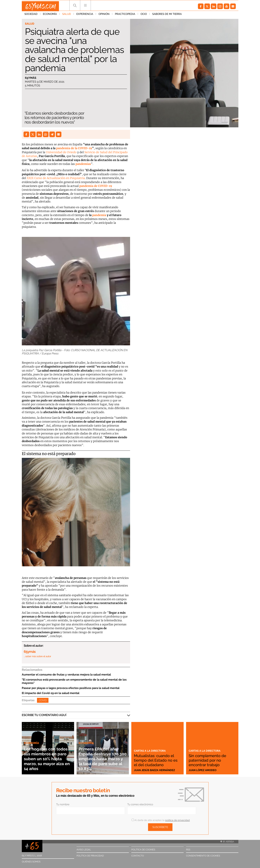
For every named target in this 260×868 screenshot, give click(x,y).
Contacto (138, 856)
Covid (43, 700)
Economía (50, 16)
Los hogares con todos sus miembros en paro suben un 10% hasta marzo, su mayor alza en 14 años (48, 756)
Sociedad (31, 16)
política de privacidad (177, 820)
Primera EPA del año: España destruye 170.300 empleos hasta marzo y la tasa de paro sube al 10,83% (102, 756)
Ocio (144, 16)
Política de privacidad (90, 856)
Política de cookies (143, 850)
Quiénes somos (31, 862)
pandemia (99, 215)
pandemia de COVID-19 (96, 186)
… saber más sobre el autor (37, 656)
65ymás (31, 78)
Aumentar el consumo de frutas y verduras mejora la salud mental (66, 675)
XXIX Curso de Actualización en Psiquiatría (56, 178)
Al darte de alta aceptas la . (161, 820)
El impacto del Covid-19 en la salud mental (51, 693)
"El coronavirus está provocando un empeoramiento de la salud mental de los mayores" (74, 681)
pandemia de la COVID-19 (74, 148)
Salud (67, 16)
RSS (188, 850)
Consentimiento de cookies (203, 856)
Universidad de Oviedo (61, 152)
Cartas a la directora (152, 746)
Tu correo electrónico (140, 804)
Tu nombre (63, 804)
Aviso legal (84, 850)
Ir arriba (227, 842)
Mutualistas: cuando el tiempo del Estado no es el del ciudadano (156, 758)
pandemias (83, 164)
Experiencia (85, 16)
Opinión (104, 16)
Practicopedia (125, 16)
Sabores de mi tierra (167, 16)
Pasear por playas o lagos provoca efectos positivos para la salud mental (71, 688)
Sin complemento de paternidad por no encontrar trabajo (211, 760)
